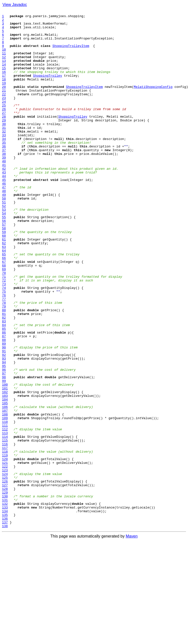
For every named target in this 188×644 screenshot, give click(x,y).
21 (4, 107)
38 (4, 183)
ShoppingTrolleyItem (71, 53)
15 (4, 80)
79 (4, 366)
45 (4, 214)
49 (4, 232)
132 (5, 603)
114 (5, 522)
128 (5, 585)
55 (4, 259)
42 (4, 201)
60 (4, 281)
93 (4, 428)
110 (5, 504)
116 (5, 531)
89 (4, 410)
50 (4, 236)
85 (4, 393)
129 (5, 589)
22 (4, 111)
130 (5, 594)
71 (4, 330)
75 (4, 348)
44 (4, 209)
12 (4, 67)
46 (4, 218)
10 (4, 58)
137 (5, 625)
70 (4, 326)
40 (4, 192)
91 (4, 419)
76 (4, 352)
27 (4, 134)
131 (5, 598)
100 (5, 460)
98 (4, 451)
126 (5, 576)
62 (4, 290)
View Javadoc (15, 5)
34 (4, 165)
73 (4, 339)
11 (4, 62)
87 (4, 402)
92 (4, 424)
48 (4, 227)
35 (4, 169)
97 (4, 446)
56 (4, 263)
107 (5, 491)
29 (4, 142)
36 (4, 174)
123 (5, 562)
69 (4, 321)
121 (5, 553)
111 (5, 509)
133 (5, 607)
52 (4, 245)
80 (4, 370)
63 (4, 294)
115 (5, 527)
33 (4, 160)
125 (5, 571)
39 (4, 187)
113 (5, 518)
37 (4, 178)
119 (5, 544)
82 (4, 379)
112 (5, 513)
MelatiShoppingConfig (153, 102)
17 (4, 89)
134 (5, 611)
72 (4, 335)
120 (5, 549)
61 (4, 285)
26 (4, 129)
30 (4, 147)
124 (5, 567)
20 (4, 102)
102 (5, 469)
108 (5, 495)
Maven (132, 640)
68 (4, 317)
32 (4, 156)
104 (5, 477)
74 (4, 343)
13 (4, 71)
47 (4, 223)
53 (4, 250)
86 (4, 397)
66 (4, 308)
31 (4, 151)
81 (4, 375)
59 (4, 276)
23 (4, 116)
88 (4, 406)
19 (4, 98)
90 (4, 415)
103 (5, 473)
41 (4, 196)
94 (4, 433)
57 (4, 268)
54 (4, 254)
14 (4, 75)
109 (5, 500)
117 (5, 536)
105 (5, 482)
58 (4, 272)
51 (4, 241)
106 (5, 486)
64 (4, 299)
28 (4, 138)
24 (4, 120)
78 (4, 361)
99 (4, 455)
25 (4, 125)
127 (5, 580)
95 (4, 437)
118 (5, 540)
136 (5, 620)
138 (5, 629)
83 (4, 384)
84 (4, 388)
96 (4, 442)
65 (4, 303)
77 (4, 357)
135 (5, 616)
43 (4, 205)
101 (5, 464)
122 (5, 558)
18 (4, 93)
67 (4, 312)
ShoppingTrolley (48, 89)
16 (4, 84)
